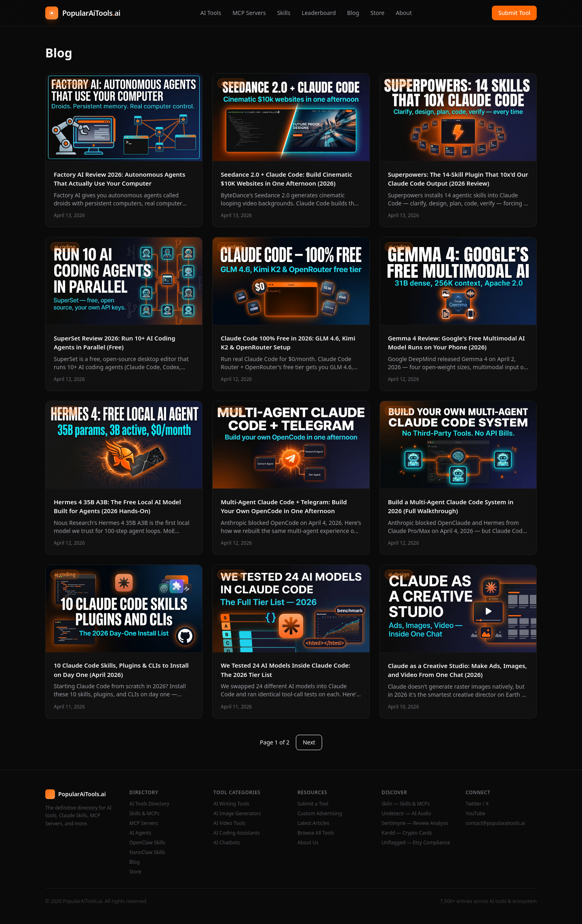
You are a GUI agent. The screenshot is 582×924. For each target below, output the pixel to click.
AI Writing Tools (231, 804)
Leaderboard (318, 13)
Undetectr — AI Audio (406, 814)
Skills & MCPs (144, 814)
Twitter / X (477, 804)
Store (378, 13)
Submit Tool (514, 13)
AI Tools (211, 13)
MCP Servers (249, 13)
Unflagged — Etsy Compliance (416, 843)
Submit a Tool (313, 804)
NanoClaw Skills (147, 852)
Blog (353, 13)
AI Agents (140, 833)
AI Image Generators (237, 814)
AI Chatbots (227, 843)
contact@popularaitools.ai (495, 823)
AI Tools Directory (149, 804)
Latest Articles (313, 823)
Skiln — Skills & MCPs (406, 804)
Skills (284, 13)
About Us (308, 843)
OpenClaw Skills (147, 843)
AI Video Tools (229, 823)
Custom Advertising (320, 814)
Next (309, 742)
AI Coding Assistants (237, 833)
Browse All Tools (316, 833)
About (404, 13)
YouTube (476, 814)
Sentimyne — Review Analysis (415, 823)
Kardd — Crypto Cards (407, 833)
